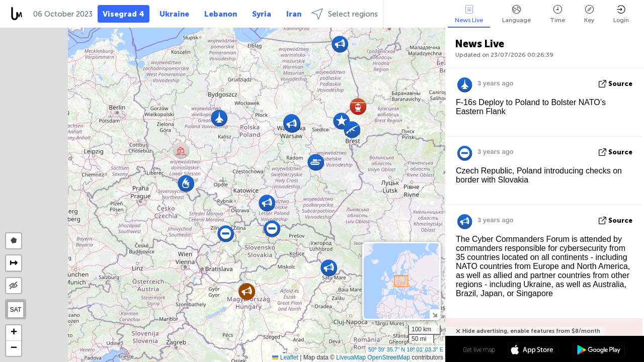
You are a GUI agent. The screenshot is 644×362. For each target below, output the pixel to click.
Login (621, 14)
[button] (358, 106)
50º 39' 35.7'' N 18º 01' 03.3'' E (406, 349)
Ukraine (174, 14)
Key (589, 14)
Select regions (345, 14)
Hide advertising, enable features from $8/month (531, 331)
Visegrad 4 (124, 14)
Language (516, 14)
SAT (16, 310)
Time (557, 14)
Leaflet (285, 357)
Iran (294, 14)
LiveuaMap (351, 357)
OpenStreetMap (389, 357)
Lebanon (221, 14)
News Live (469, 14)
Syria (262, 14)
